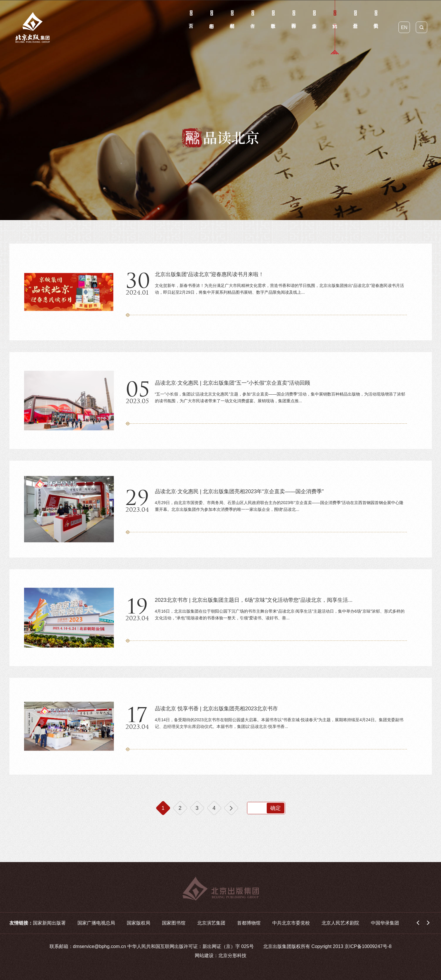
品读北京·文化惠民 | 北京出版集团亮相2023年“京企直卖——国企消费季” (239, 491)
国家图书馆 (174, 923)
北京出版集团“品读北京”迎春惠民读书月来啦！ (209, 274)
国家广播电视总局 (96, 923)
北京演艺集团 (211, 923)
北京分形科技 (232, 955)
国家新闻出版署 (49, 923)
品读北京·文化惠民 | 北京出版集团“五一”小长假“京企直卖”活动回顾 (233, 383)
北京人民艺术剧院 (340, 923)
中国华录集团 (385, 923)
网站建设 (204, 955)
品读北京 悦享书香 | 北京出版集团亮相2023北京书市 (217, 709)
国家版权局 (138, 923)
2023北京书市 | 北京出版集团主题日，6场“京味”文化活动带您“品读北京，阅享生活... (254, 600)
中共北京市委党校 (291, 923)
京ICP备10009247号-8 (368, 946)
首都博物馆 (249, 923)
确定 (276, 808)
